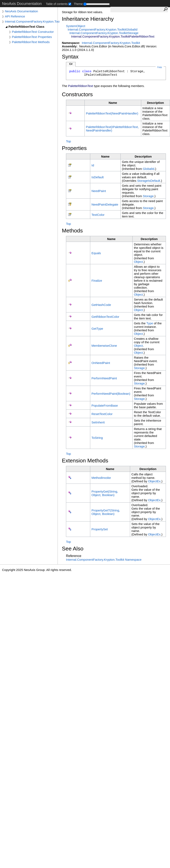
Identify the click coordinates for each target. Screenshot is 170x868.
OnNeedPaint (101, 363)
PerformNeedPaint (104, 378)
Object (138, 262)
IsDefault (98, 177)
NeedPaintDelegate (105, 204)
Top (68, 141)
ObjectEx (154, 481)
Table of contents (57, 4)
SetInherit (98, 422)
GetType (97, 329)
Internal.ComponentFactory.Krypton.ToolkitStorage (104, 33)
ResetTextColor (102, 414)
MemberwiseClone (104, 346)
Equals (96, 253)
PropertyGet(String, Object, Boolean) (105, 493)
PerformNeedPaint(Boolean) (111, 394)
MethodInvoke (101, 478)
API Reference (15, 16)
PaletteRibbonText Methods (31, 42)
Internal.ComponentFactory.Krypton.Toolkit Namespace (104, 560)
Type (150, 323)
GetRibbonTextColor (105, 317)
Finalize (97, 281)
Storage (148, 196)
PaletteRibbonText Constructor (33, 32)
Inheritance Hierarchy (88, 19)
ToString (97, 438)
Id (93, 165)
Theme (78, 4)
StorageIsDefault (149, 181)
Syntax (70, 57)
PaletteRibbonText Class (26, 27)
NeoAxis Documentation (21, 11)
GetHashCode (101, 305)
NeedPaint (99, 191)
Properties (74, 148)
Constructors (77, 94)
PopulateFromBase (105, 405)
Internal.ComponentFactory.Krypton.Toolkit (32, 21)
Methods (72, 231)
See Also (73, 549)
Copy (160, 67)
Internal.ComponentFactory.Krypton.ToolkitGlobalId (102, 29)
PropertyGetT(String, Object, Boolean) (106, 512)
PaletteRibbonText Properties (32, 37)
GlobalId (149, 169)
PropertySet (100, 529)
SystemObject (76, 26)
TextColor (98, 215)
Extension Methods (85, 461)
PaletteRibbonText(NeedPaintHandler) (112, 113)
